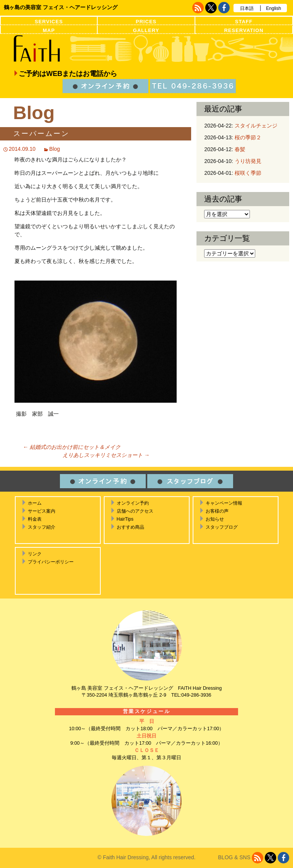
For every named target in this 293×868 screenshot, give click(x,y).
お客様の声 (217, 511)
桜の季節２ (248, 137)
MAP (49, 30)
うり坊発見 (248, 161)
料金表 (35, 519)
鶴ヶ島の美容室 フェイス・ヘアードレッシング (61, 7)
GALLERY (146, 30)
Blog (55, 149)
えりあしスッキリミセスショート (106, 455)
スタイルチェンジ (256, 126)
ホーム (35, 503)
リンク (35, 554)
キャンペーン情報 (224, 503)
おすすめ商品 (130, 527)
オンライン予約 (133, 503)
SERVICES (49, 22)
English (273, 8)
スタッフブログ (222, 527)
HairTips (125, 519)
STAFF (244, 22)
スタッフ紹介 (42, 527)
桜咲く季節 (248, 173)
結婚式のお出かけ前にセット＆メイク (72, 447)
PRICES (146, 22)
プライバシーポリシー (51, 562)
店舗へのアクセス (135, 511)
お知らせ (215, 519)
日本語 (247, 8)
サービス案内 (42, 511)
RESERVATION (244, 30)
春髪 (240, 149)
